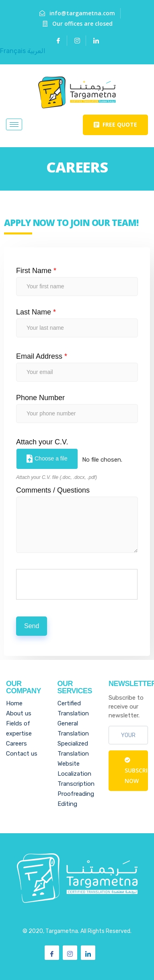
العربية (36, 51)
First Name (36, 271)
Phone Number (40, 398)
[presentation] (77, 585)
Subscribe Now (136, 771)
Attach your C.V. (42, 442)
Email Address (42, 356)
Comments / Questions (53, 490)
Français (13, 51)
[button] (115, 125)
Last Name (36, 312)
